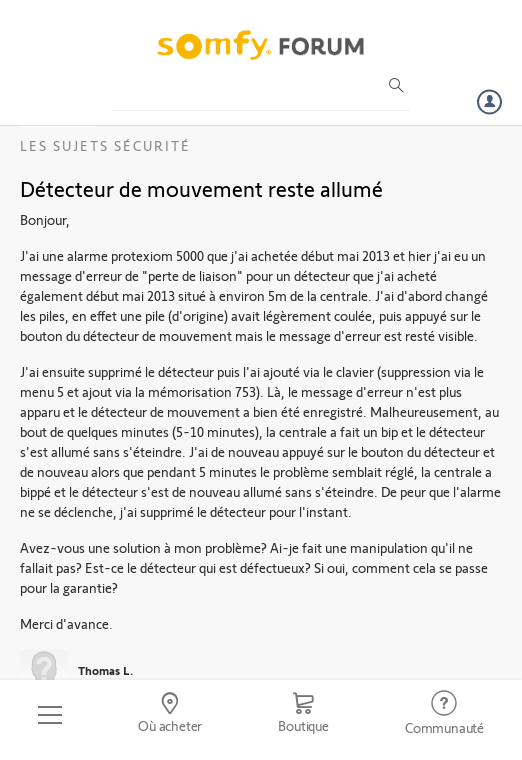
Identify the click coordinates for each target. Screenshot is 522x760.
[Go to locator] (170, 715)
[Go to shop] (303, 715)
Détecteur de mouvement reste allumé (201, 188)
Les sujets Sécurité (105, 145)
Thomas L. (105, 670)
